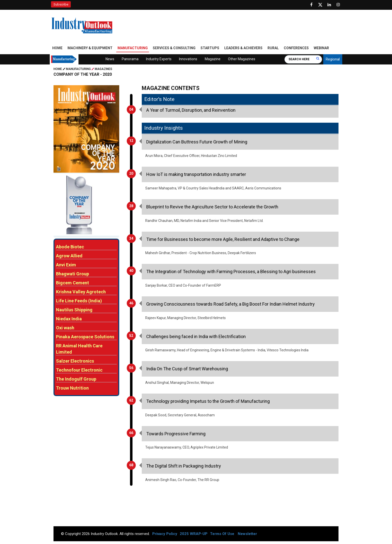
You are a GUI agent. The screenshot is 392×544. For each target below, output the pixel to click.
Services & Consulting (174, 48)
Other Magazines (242, 59)
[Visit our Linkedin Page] (329, 5)
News (110, 59)
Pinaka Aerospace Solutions (85, 337)
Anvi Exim (66, 265)
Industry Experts (159, 59)
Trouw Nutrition (72, 388)
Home (57, 48)
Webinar (321, 48)
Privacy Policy (165, 534)
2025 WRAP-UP (194, 534)
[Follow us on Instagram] (338, 5)
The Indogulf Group (76, 379)
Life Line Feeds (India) (79, 301)
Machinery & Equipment (90, 48)
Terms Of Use (222, 534)
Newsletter (247, 534)
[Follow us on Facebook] (311, 5)
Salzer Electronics (75, 361)
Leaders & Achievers (243, 48)
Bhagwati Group (72, 274)
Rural (273, 48)
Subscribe (61, 4)
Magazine (213, 59)
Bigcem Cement (72, 283)
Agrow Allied (69, 256)
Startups (210, 48)
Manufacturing (133, 48)
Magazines (103, 69)
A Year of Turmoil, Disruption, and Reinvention (191, 110)
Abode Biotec (70, 247)
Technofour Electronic (79, 370)
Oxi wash (65, 328)
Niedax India (69, 319)
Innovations (188, 59)
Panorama (130, 59)
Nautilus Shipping (74, 310)
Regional (333, 59)
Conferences (296, 48)
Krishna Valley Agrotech (81, 292)
